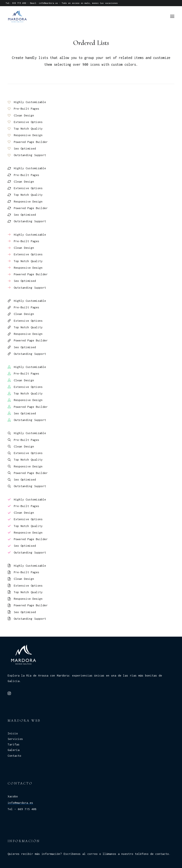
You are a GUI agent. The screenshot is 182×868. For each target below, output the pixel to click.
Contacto (14, 756)
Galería (14, 750)
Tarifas (14, 744)
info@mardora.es (48, 3)
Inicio (13, 733)
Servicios (15, 739)
